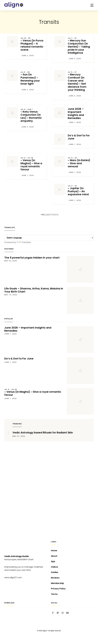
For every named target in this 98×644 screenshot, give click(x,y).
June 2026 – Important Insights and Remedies (76, 113)
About (54, 556)
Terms (54, 594)
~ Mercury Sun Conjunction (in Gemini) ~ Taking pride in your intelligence (79, 46)
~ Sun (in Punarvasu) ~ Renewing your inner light (32, 78)
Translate (24, 242)
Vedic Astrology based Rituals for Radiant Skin (43, 433)
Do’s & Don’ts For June (79, 137)
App (53, 561)
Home (54, 551)
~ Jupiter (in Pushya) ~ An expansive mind (79, 191)
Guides (55, 572)
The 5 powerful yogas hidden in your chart (32, 258)
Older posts (50, 215)
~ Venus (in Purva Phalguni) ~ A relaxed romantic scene (32, 44)
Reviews (55, 578)
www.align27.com (13, 577)
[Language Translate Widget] (49, 238)
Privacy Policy (58, 589)
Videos (54, 567)
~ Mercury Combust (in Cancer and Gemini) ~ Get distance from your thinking (79, 81)
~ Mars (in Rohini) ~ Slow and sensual (79, 163)
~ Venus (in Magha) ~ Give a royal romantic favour (32, 164)
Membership (57, 583)
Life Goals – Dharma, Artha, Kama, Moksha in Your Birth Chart (34, 290)
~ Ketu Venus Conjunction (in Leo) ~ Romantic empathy (32, 116)
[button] (92, 5)
